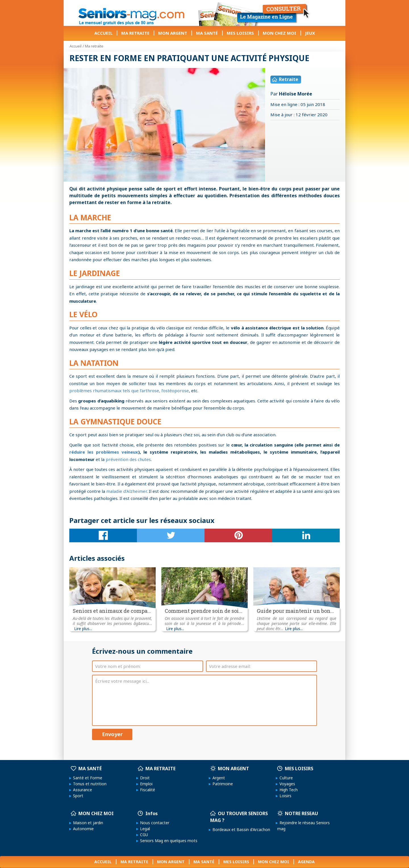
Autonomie (82, 829)
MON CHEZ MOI (279, 33)
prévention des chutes (128, 459)
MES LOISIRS (240, 33)
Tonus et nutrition (89, 784)
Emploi (145, 784)
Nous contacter (154, 823)
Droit (144, 778)
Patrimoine (222, 784)
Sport (77, 796)
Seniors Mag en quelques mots (168, 841)
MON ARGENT (173, 33)
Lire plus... (83, 629)
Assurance (81, 790)
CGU (143, 835)
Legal (144, 829)
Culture (285, 778)
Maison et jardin (87, 823)
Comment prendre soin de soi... (204, 611)
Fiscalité (146, 790)
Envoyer (112, 734)
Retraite (285, 79)
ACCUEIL (103, 33)
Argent (218, 778)
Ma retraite (94, 46)
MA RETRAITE (135, 33)
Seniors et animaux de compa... (112, 611)
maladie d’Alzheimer (127, 491)
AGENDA (306, 862)
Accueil (76, 46)
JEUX (310, 33)
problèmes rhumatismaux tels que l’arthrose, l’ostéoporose (129, 391)
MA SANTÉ (207, 33)
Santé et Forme (86, 778)
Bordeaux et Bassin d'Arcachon (240, 829)
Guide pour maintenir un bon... (295, 611)
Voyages (286, 784)
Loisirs (284, 796)
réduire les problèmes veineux (104, 452)
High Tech (287, 790)
